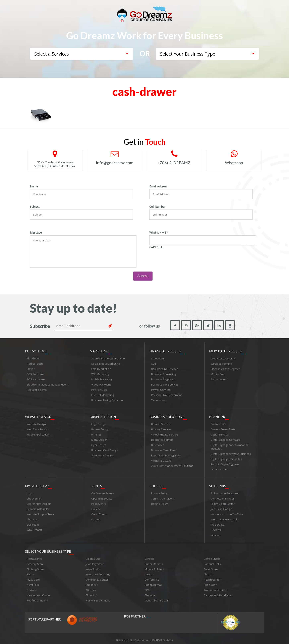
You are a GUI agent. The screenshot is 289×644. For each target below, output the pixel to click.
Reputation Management (166, 454)
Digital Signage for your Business (231, 452)
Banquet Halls (212, 561)
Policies (156, 484)
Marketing (99, 350)
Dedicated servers (162, 438)
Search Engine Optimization (108, 358)
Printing (96, 433)
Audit (154, 363)
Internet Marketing (103, 394)
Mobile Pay (217, 373)
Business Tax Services (165, 384)
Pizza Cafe (33, 577)
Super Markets (154, 561)
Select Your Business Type (48, 548)
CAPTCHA (156, 247)
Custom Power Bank (223, 428)
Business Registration (164, 378)
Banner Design (100, 428)
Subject (35, 207)
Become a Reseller (38, 507)
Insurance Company (98, 571)
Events (96, 484)
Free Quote (218, 522)
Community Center (97, 577)
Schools (150, 556)
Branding (218, 415)
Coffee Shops (212, 556)
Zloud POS (33, 358)
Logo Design (99, 422)
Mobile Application (38, 433)
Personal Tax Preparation (167, 394)
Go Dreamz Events (103, 491)
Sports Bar (210, 582)
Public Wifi (92, 582)
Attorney (91, 587)
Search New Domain (39, 501)
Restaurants (34, 556)
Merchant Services (226, 350)
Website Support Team (41, 512)
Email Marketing (101, 368)
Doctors (31, 587)
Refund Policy (159, 501)
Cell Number (157, 207)
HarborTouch (35, 363)
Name (34, 186)
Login (30, 491)
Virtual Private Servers (165, 433)
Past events (99, 501)
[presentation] (180, 258)
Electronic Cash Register (225, 368)
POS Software (35, 373)
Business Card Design (105, 449)
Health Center (212, 577)
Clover (31, 368)
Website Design (38, 415)
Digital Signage (220, 433)
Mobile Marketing (102, 378)
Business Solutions (167, 415)
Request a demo (37, 389)
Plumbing (91, 592)
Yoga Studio (93, 566)
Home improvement (98, 597)
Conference (152, 577)
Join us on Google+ (222, 507)
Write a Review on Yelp (225, 517)
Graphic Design (103, 415)
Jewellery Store (95, 561)
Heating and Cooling (39, 592)
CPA (147, 587)
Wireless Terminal (222, 363)
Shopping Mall (153, 582)
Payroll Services (161, 389)
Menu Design (99, 438)
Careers (96, 517)
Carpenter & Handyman (218, 592)
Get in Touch (99, 512)
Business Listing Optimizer (107, 399)
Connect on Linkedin (223, 496)
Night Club (33, 582)
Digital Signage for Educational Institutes (229, 445)
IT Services (158, 443)
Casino (149, 571)
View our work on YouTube (227, 512)
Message (36, 233)
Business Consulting (163, 373)
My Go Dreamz (37, 484)
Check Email (34, 496)
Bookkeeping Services (165, 368)
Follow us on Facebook (224, 491)
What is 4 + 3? (158, 233)
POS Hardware (36, 378)
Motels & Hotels (154, 566)
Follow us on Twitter (223, 501)
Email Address (158, 186)
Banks (31, 571)
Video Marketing (101, 384)
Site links (218, 484)
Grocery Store (35, 561)
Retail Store (211, 566)
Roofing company (37, 597)
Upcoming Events (102, 496)
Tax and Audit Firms (216, 587)
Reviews (216, 527)
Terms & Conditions (163, 496)
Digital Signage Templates (226, 457)
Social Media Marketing (105, 363)
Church (208, 571)
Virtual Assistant (161, 459)
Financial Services (165, 350)
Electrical (150, 592)
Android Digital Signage (225, 463)
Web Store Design (38, 428)
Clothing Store (35, 566)
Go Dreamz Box (220, 468)
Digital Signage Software (226, 438)
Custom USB (218, 422)
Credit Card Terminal (223, 358)
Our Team (33, 522)
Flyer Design (99, 443)
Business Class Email (164, 449)
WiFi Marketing (100, 373)
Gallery (96, 507)
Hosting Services (161, 428)
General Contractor (156, 597)
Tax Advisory (159, 399)
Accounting (158, 358)
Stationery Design (102, 454)
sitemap (216, 533)
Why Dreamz (35, 527)
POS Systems (36, 350)
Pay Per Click (99, 389)
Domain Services (161, 422)
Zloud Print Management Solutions (48, 384)
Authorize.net (219, 378)
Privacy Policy (159, 491)
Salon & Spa (93, 556)
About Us (32, 517)
